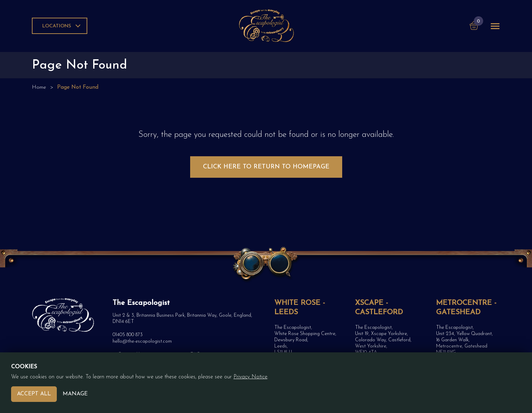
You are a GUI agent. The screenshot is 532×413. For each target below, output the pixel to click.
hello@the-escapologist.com (142, 341)
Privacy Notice (250, 377)
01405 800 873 (128, 335)
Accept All (34, 394)
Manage (75, 394)
